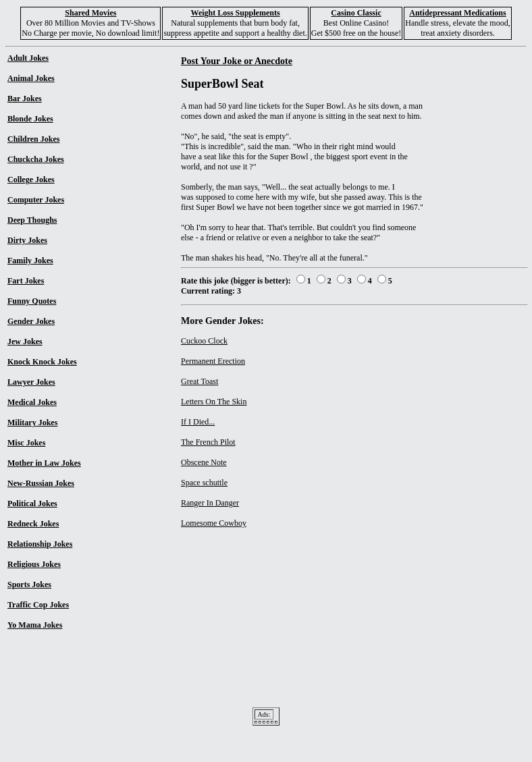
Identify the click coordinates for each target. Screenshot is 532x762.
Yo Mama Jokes (35, 625)
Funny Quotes (32, 301)
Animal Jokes (31, 78)
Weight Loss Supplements (236, 13)
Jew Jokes (25, 342)
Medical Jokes (32, 402)
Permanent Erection (213, 361)
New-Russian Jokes (41, 483)
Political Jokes (32, 504)
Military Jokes (32, 423)
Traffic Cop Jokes (38, 605)
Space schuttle (204, 483)
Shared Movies (90, 13)
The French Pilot (208, 442)
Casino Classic (356, 13)
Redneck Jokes (33, 524)
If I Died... (198, 422)
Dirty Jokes (27, 240)
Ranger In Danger (210, 503)
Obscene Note (204, 462)
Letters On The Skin (214, 402)
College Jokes (31, 180)
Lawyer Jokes (31, 382)
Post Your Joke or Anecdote (237, 61)
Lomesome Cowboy (214, 523)
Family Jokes (30, 261)
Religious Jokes (34, 564)
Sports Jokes (29, 584)
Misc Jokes (26, 443)
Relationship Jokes (40, 544)
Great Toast (199, 381)
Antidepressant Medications (457, 13)
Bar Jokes (25, 99)
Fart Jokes (26, 281)
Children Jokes (33, 139)
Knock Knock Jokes (42, 362)
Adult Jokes (28, 58)
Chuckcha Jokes (36, 159)
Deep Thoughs (32, 220)
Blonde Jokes (30, 119)
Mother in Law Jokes (44, 463)
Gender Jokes (31, 321)
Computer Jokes (36, 200)
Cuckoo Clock (204, 341)
